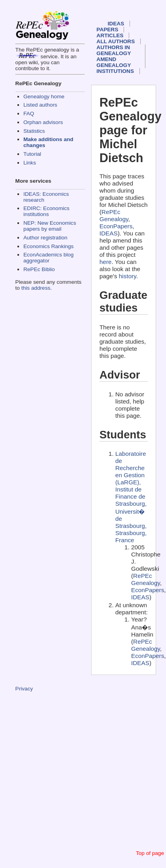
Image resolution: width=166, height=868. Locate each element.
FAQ (29, 114)
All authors (116, 41)
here (106, 262)
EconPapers (116, 226)
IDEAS (116, 24)
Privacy (24, 689)
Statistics (34, 131)
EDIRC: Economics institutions (46, 211)
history (128, 276)
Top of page (150, 853)
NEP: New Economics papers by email (50, 226)
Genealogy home (44, 97)
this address (36, 288)
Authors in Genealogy (114, 50)
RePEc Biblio (39, 269)
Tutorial (32, 154)
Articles (110, 35)
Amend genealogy (114, 62)
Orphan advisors (43, 122)
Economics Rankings (49, 246)
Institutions (115, 71)
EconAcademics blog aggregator (49, 258)
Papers (108, 30)
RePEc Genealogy (114, 215)
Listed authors (40, 105)
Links (30, 163)
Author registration (45, 238)
